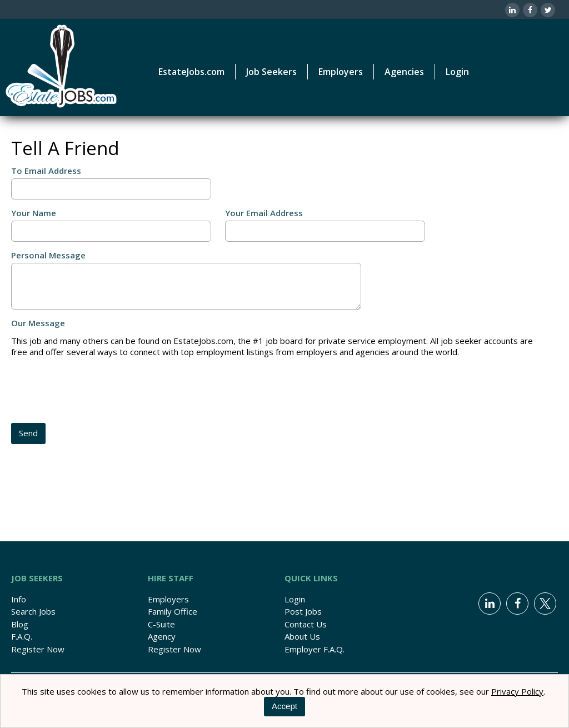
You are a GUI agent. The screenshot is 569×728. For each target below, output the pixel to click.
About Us (302, 636)
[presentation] (96, 391)
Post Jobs (303, 611)
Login (457, 72)
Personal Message (48, 255)
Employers (168, 599)
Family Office (173, 611)
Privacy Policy (517, 691)
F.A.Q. (22, 636)
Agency (162, 636)
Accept (284, 706)
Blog (20, 624)
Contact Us (306, 624)
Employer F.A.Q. (315, 649)
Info (19, 599)
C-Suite (161, 624)
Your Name (34, 213)
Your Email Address (264, 213)
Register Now (38, 649)
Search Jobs (33, 611)
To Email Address (46, 171)
